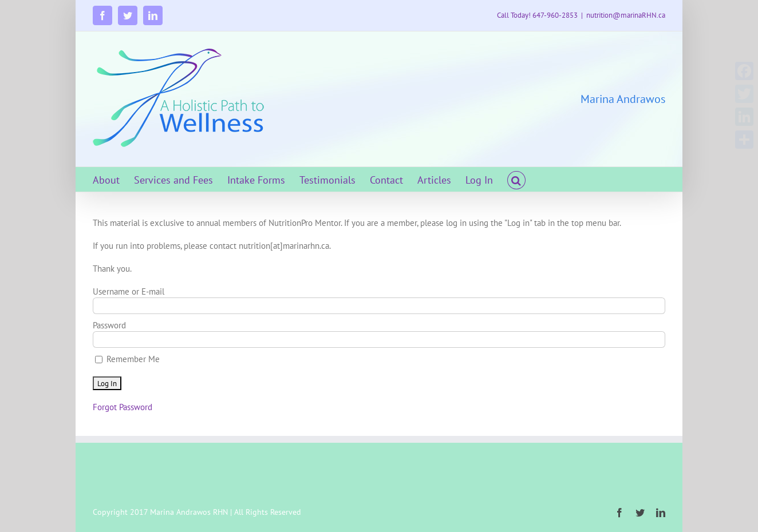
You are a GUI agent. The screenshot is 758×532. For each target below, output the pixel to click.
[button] (516, 179)
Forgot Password (123, 407)
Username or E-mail (129, 291)
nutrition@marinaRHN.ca (626, 15)
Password (109, 325)
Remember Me (127, 359)
